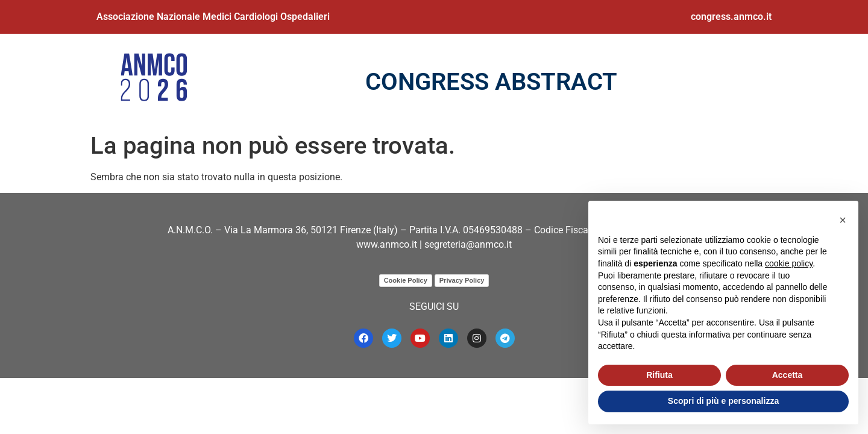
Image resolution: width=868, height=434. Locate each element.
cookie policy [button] (789, 263)
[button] (843, 220)
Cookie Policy (406, 280)
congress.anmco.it (731, 17)
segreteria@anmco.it (468, 244)
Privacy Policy (462, 280)
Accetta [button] (788, 375)
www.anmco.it (387, 244)
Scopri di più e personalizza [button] (723, 401)
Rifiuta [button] (659, 375)
